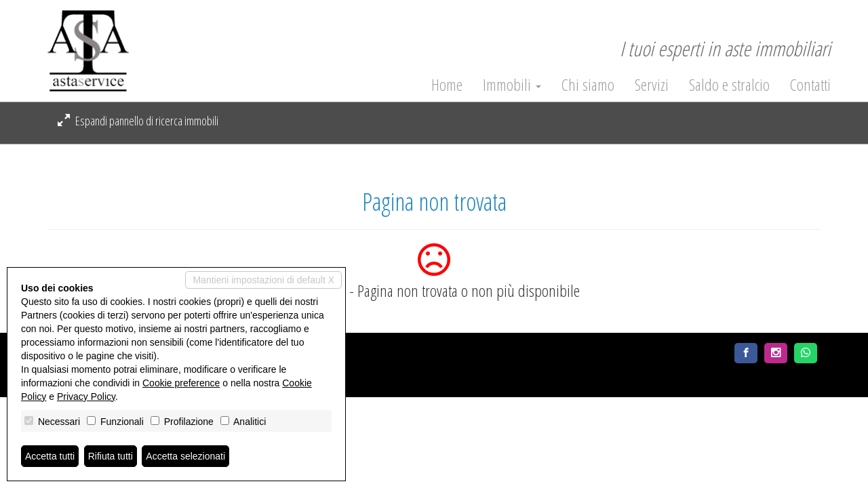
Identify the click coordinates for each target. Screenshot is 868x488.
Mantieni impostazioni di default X (263, 280)
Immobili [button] (512, 85)
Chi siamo (588, 85)
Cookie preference (181, 383)
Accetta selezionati (185, 456)
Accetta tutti (50, 456)
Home (447, 85)
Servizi (652, 85)
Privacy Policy (86, 396)
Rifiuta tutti (111, 456)
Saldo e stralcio (729, 85)
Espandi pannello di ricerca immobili (138, 121)
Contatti (810, 85)
